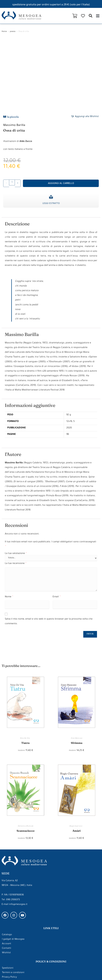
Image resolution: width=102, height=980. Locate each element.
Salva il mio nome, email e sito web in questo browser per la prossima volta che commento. (49, 554)
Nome (9, 529)
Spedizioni (8, 901)
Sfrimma (76, 675)
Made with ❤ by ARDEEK (87, 971)
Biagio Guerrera (76, 758)
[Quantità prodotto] (12, 114)
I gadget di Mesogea (13, 872)
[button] (90, 16)
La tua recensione (15, 496)
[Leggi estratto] (51, 129)
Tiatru (26, 675)
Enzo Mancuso (76, 670)
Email (56, 529)
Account (7, 877)
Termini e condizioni (13, 905)
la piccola (13, 49)
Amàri (77, 763)
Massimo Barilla (14, 57)
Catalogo (7, 867)
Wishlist (6, 886)
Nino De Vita (26, 670)
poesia (13, 32)
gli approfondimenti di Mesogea (51, 940)
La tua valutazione (16, 486)
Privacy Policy (9, 910)
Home (4, 32)
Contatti (7, 881)
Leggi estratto (51, 135)
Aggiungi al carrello (61, 116)
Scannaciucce (26, 763)
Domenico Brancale (25, 758)
